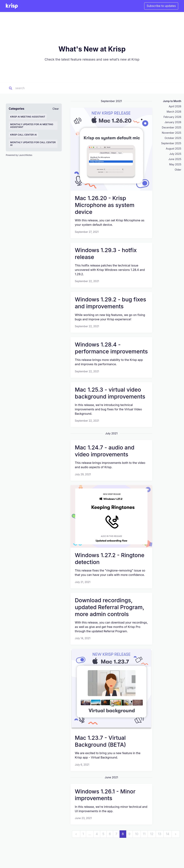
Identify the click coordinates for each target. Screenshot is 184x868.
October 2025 (173, 138)
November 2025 (172, 133)
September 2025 (171, 143)
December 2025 (172, 127)
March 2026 (174, 112)
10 (137, 834)
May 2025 (175, 164)
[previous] (76, 834)
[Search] (38, 88)
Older (178, 170)
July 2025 (175, 154)
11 (144, 834)
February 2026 (172, 117)
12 (152, 834)
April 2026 (175, 106)
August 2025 (174, 149)
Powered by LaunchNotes (19, 155)
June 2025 (175, 159)
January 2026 (173, 122)
